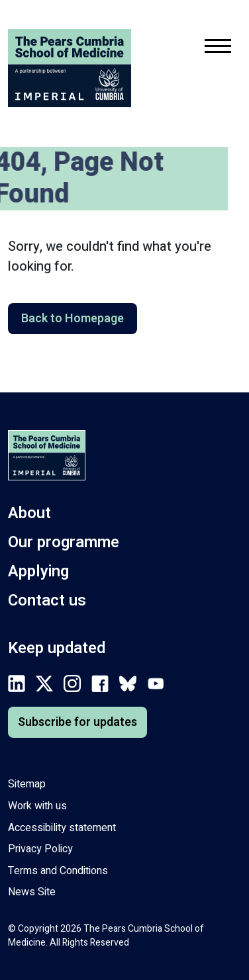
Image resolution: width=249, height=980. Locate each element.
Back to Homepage (73, 319)
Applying (38, 571)
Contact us (47, 601)
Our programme (64, 542)
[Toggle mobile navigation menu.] (218, 49)
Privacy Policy (40, 849)
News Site (32, 892)
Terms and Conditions (58, 871)
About (29, 513)
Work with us (37, 806)
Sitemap (27, 784)
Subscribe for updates (77, 722)
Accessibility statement (62, 828)
